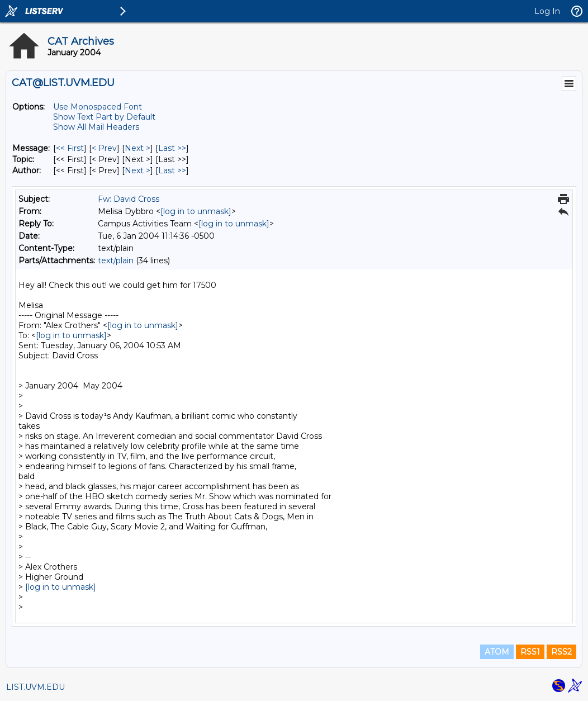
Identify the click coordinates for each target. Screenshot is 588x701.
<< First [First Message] (70, 148)
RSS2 (561, 652)
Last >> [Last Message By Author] (172, 170)
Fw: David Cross (129, 199)
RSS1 (530, 652)
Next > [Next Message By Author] (137, 170)
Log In (547, 11)
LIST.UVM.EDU (35, 687)
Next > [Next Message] (137, 148)
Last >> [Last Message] (172, 148)
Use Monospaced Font (98, 107)
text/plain (116, 260)
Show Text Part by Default (104, 117)
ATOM (497, 652)
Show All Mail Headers (96, 127)
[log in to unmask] (196, 211)
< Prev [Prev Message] (104, 148)
